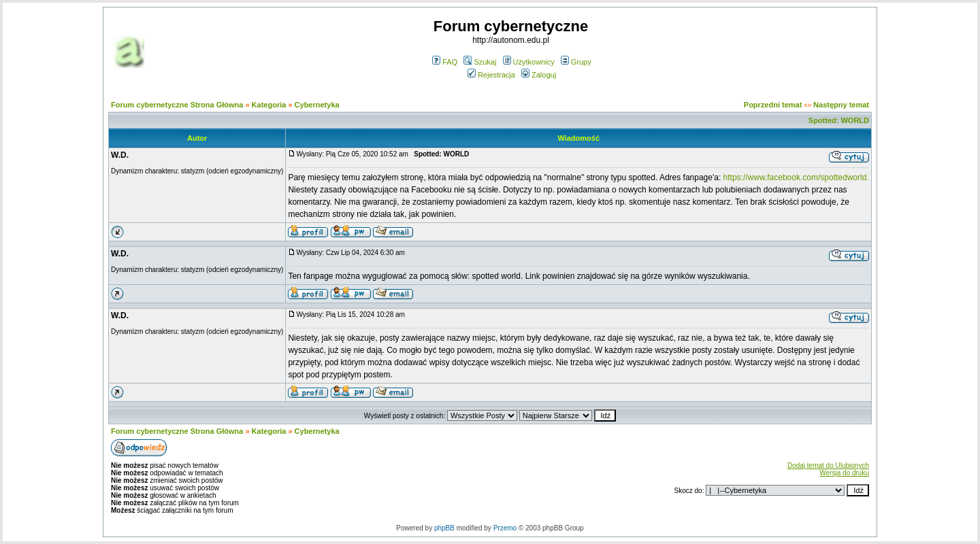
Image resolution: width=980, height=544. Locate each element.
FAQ (445, 62)
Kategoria (269, 105)
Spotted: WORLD (839, 120)
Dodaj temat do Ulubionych (828, 465)
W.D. (120, 155)
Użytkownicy (529, 62)
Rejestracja (491, 75)
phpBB (444, 528)
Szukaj (480, 62)
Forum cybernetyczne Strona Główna (177, 105)
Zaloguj (539, 75)
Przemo (505, 528)
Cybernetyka (317, 105)
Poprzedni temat (773, 105)
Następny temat (841, 105)
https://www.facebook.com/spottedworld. (796, 177)
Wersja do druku (844, 473)
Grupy (576, 62)
